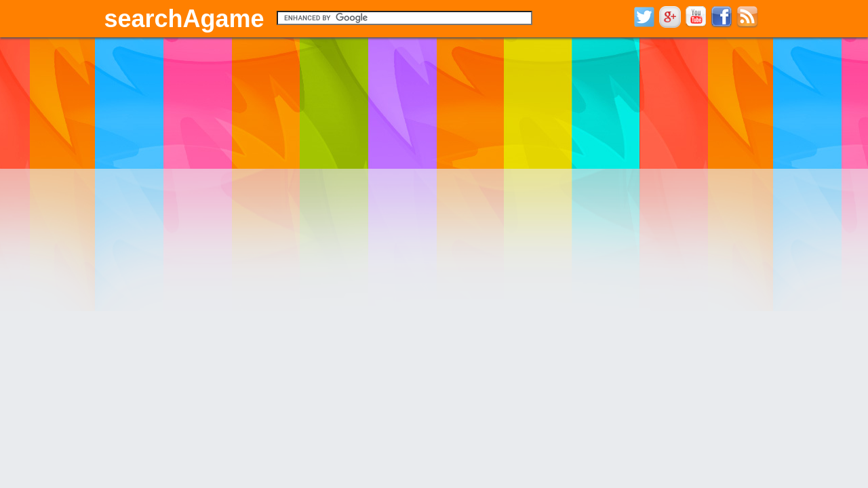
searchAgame (184, 19)
